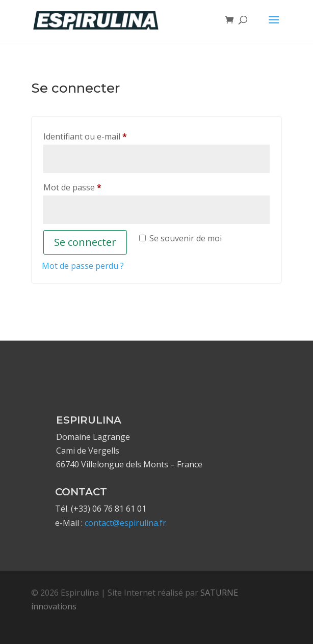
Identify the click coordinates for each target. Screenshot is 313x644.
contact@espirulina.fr (125, 523)
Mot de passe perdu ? (83, 266)
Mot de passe (94, 186)
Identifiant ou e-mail (107, 135)
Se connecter (85, 242)
